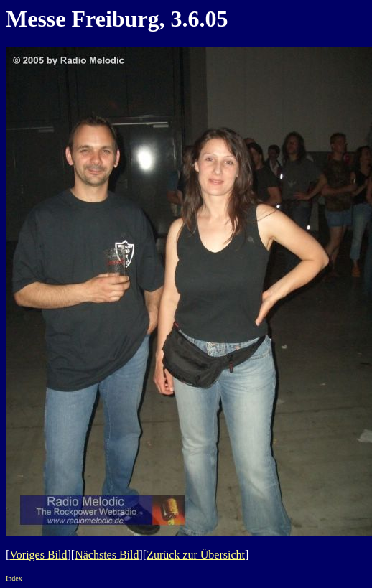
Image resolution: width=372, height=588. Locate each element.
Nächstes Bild (107, 555)
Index (14, 578)
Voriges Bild (38, 555)
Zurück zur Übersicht (196, 555)
